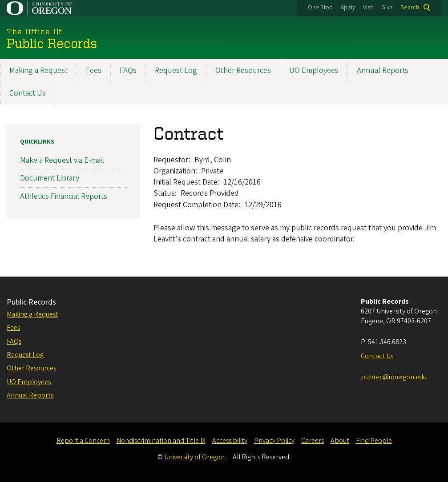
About (340, 441)
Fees (94, 70)
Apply (348, 8)
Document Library (50, 178)
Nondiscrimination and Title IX (161, 441)
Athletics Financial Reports (64, 196)
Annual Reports (383, 70)
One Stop (320, 8)
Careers (313, 441)
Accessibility (230, 441)
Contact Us (28, 93)
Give (387, 8)
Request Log (176, 70)
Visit (368, 8)
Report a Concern (83, 441)
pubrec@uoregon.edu (394, 377)
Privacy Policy (274, 441)
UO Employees (314, 70)
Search (410, 8)
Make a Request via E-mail (62, 160)
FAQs (128, 70)
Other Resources (243, 70)
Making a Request (38, 70)
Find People (374, 441)
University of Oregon (194, 457)
